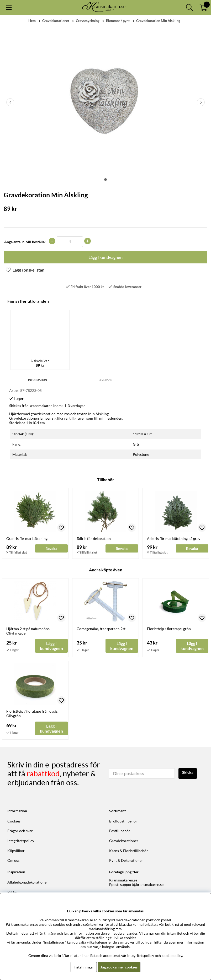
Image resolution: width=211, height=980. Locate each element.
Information (38, 380)
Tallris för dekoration (94, 538)
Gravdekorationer (56, 21)
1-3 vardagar (75, 405)
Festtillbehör (120, 830)
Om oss (13, 860)
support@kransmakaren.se (142, 884)
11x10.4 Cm (143, 434)
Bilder (12, 892)
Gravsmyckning (88, 21)
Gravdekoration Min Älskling (158, 21)
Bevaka (51, 548)
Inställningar (84, 967)
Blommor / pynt (118, 21)
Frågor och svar (20, 830)
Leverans (105, 380)
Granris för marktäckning (27, 538)
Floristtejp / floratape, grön (169, 628)
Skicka (188, 772)
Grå (136, 444)
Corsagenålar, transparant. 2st (101, 628)
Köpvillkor (16, 850)
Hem (32, 21)
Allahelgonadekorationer (28, 882)
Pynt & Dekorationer (126, 860)
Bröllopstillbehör (123, 821)
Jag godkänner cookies (119, 967)
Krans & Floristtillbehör (129, 850)
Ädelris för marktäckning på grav (174, 538)
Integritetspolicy (21, 840)
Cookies (14, 821)
